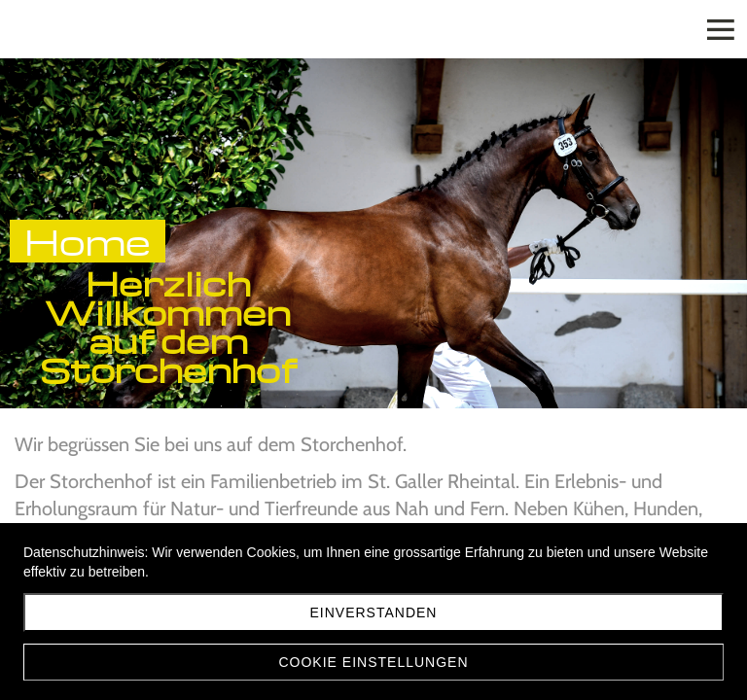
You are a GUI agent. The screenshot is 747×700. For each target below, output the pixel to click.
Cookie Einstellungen (373, 662)
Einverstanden (374, 612)
